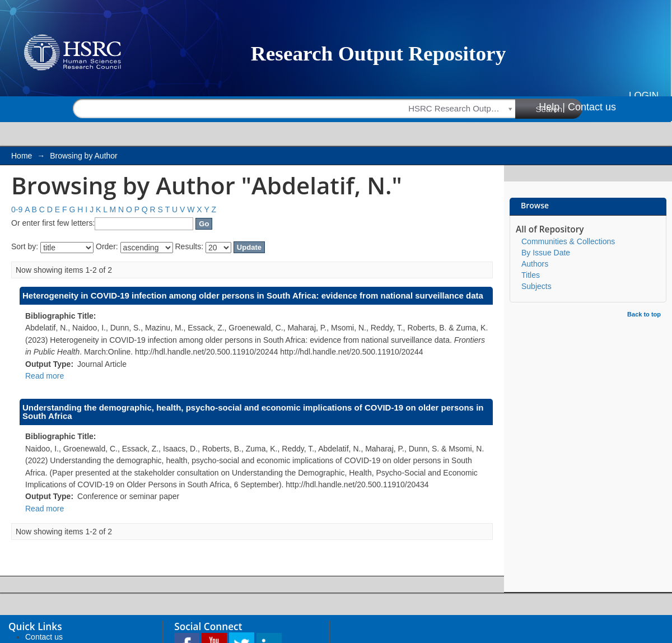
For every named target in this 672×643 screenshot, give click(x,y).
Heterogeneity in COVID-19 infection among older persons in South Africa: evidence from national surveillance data (253, 295)
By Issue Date (546, 253)
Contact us (592, 107)
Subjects (536, 286)
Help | (552, 107)
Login (644, 95)
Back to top (644, 314)
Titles (531, 275)
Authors (535, 264)
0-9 (17, 209)
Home (22, 156)
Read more (45, 376)
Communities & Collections (568, 241)
